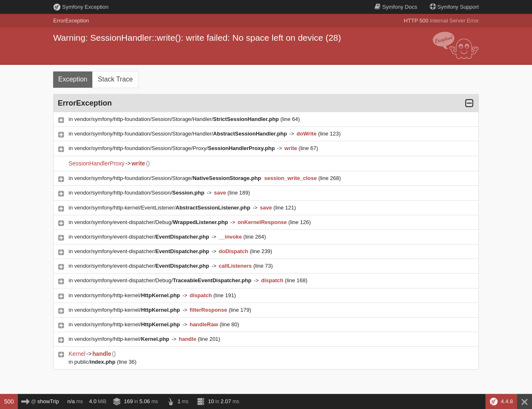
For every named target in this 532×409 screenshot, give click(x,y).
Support (454, 7)
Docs (396, 7)
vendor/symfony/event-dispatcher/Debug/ (152, 222)
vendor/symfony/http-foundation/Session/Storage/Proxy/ (175, 148)
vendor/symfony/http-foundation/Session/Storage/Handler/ (177, 119)
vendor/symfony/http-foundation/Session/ (140, 193)
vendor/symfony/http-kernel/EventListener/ (163, 208)
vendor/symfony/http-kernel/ (128, 295)
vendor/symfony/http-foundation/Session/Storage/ (169, 178)
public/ (96, 362)
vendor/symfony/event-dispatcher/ (143, 237)
